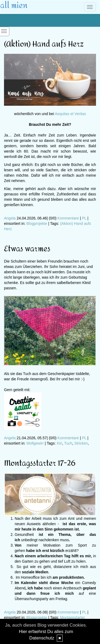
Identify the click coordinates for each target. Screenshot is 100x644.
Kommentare (68, 218)
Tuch (68, 443)
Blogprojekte (37, 223)
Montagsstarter (72, 618)
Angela (10, 218)
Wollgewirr (35, 443)
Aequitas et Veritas (70, 114)
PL (84, 218)
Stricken (81, 443)
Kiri (59, 443)
